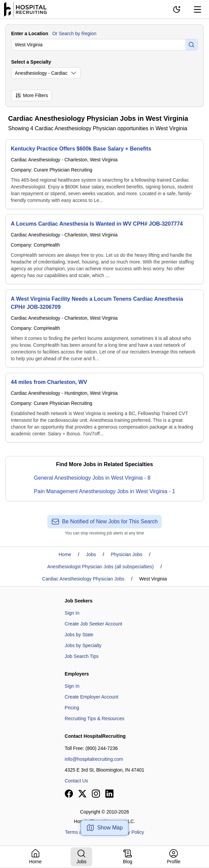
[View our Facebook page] (69, 794)
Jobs (91, 554)
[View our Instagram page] (96, 794)
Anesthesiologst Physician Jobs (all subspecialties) (100, 567)
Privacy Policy (129, 832)
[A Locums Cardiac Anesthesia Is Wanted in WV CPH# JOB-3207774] (104, 249)
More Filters (31, 95)
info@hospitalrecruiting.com (94, 759)
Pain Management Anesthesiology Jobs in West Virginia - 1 (104, 491)
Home (65, 554)
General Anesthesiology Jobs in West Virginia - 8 (92, 478)
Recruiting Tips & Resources (95, 718)
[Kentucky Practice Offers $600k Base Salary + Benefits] (104, 174)
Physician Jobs (126, 554)
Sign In (72, 613)
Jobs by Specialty (83, 645)
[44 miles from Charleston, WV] (104, 408)
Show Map (105, 828)
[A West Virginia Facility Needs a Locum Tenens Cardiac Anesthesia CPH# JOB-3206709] (104, 328)
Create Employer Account (92, 697)
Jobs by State (79, 635)
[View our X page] (82, 794)
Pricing (72, 708)
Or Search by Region (74, 33)
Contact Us (76, 781)
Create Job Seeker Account (94, 624)
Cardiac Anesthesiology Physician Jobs (83, 579)
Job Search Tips (82, 656)
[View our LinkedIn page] (109, 794)
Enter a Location (30, 33)
